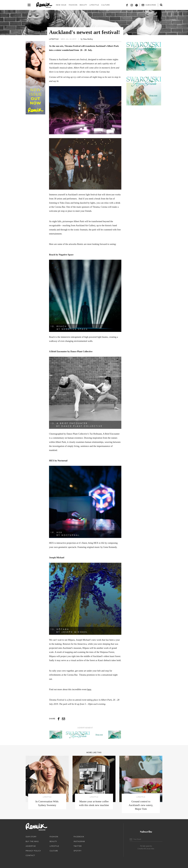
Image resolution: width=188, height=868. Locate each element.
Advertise (31, 846)
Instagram (79, 841)
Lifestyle (94, 5)
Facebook (79, 837)
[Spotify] (137, 5)
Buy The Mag (32, 841)
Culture (106, 5)
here (89, 689)
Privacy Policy (33, 851)
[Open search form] (161, 5)
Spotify (78, 851)
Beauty (83, 5)
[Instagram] (132, 5)
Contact (30, 855)
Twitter (78, 846)
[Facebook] (127, 5)
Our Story (31, 837)
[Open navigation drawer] (29, 5)
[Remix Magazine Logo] (44, 5)
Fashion (73, 5)
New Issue (61, 5)
